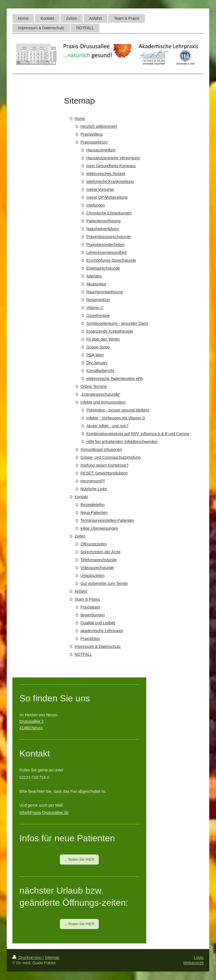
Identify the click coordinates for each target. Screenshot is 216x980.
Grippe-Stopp (98, 347)
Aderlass (94, 276)
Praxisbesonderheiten (105, 245)
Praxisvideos (92, 134)
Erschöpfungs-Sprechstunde (111, 260)
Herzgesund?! (93, 481)
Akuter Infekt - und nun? (107, 426)
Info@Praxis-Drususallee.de (44, 813)
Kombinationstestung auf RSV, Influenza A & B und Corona (138, 434)
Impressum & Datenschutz (98, 646)
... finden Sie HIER (79, 859)
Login (199, 957)
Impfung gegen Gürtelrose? (104, 465)
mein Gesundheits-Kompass (111, 166)
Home (80, 118)
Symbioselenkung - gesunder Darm (117, 323)
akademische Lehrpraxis (102, 631)
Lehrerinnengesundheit (106, 252)
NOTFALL (83, 654)
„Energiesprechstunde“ (100, 394)
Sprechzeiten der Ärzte (100, 552)
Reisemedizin (98, 300)
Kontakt (81, 497)
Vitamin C (95, 308)
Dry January (97, 363)
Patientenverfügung (103, 221)
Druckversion (27, 957)
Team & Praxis (87, 599)
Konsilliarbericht (100, 371)
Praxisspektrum (94, 142)
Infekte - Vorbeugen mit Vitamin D (116, 418)
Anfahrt (81, 591)
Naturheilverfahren (103, 229)
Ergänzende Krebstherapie (110, 331)
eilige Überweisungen (99, 528)
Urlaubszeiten (93, 576)
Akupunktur (96, 284)
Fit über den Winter (103, 339)
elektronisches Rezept (106, 174)
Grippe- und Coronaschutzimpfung (111, 457)
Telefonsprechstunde (99, 560)
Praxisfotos (90, 639)
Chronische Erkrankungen (109, 213)
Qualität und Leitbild (98, 623)
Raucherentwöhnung (104, 292)
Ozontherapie (98, 316)
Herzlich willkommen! (99, 126)
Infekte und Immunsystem (103, 402)
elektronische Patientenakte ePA (115, 379)
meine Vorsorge (100, 189)
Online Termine (94, 386)
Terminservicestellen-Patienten (107, 520)
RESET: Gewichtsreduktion (104, 473)
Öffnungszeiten (94, 544)
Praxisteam (90, 607)
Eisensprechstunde (103, 268)
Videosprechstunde (97, 568)
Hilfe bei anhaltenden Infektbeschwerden (122, 442)
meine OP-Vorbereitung (107, 197)
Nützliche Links (94, 489)
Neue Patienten (94, 513)
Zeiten (80, 536)
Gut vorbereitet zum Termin (104, 583)
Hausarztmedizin (101, 150)
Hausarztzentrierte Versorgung (113, 158)
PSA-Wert (95, 355)
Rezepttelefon (93, 505)
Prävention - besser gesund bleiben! (118, 410)
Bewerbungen (93, 615)
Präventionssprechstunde (109, 237)
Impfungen (96, 205)
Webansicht (193, 963)
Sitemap (52, 957)
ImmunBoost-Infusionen (101, 449)
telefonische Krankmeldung (110, 182)
